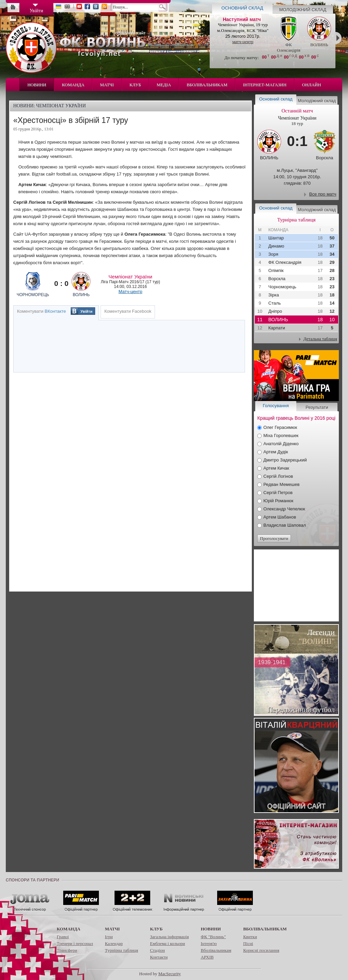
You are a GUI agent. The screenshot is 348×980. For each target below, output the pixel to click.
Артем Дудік (276, 452)
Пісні (248, 943)
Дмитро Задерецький (285, 460)
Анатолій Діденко (281, 444)
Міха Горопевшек (281, 435)
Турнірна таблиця (122, 950)
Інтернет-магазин (265, 85)
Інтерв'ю (209, 943)
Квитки (250, 937)
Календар (114, 943)
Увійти (86, 311)
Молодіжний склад (303, 10)
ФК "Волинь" (213, 937)
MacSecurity (170, 974)
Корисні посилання (261, 950)
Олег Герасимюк (280, 427)
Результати (317, 407)
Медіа (164, 85)
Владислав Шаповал (285, 525)
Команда (73, 85)
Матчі (107, 85)
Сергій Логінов (278, 476)
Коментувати (41, 311)
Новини (37, 85)
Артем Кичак (276, 468)
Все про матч (323, 194)
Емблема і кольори (167, 943)
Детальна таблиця (320, 339)
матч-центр (243, 42)
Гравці (63, 937)
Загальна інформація (169, 937)
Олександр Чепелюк (284, 509)
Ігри (109, 937)
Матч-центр (130, 292)
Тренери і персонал (75, 943)
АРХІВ (207, 957)
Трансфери (67, 950)
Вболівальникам (207, 85)
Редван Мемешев (281, 484)
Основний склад (242, 8)
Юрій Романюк (278, 501)
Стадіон (157, 950)
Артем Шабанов (280, 517)
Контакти (159, 957)
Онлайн (312, 85)
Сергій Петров (278, 493)
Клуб (135, 85)
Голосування (276, 406)
